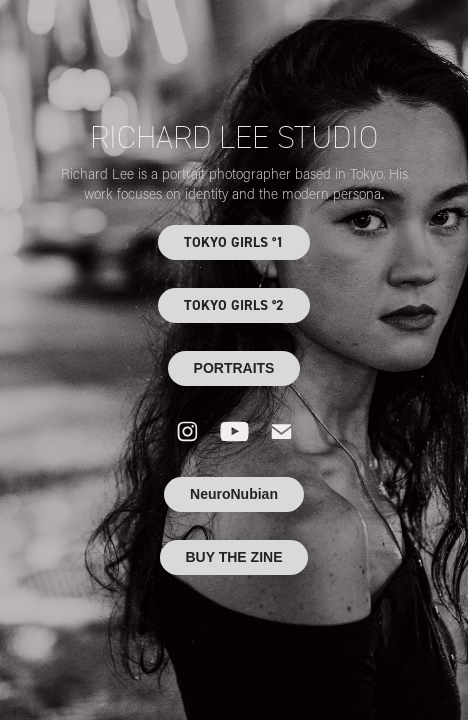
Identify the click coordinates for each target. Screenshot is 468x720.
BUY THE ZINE (234, 557)
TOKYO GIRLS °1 (234, 242)
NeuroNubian (234, 494)
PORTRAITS (234, 368)
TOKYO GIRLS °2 (234, 305)
